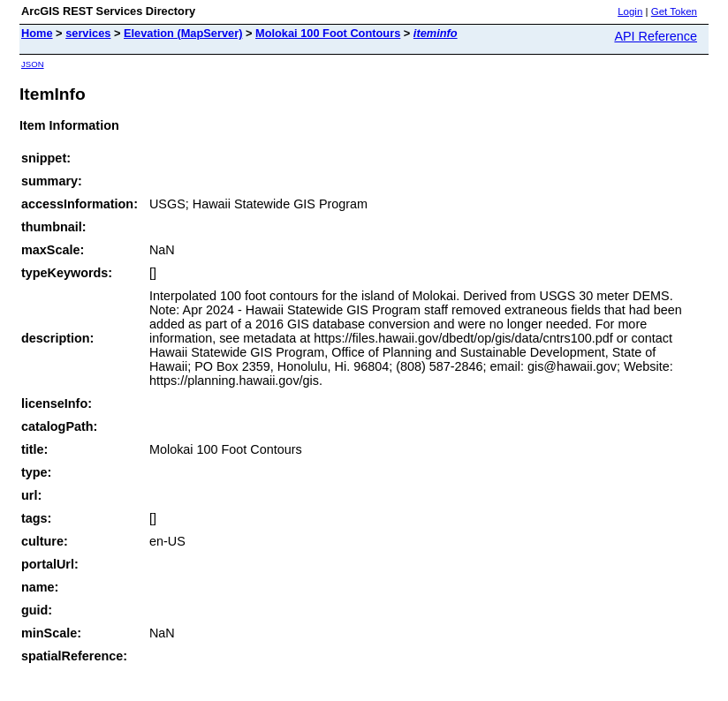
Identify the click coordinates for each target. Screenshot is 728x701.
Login (630, 11)
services (88, 33)
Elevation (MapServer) (183, 33)
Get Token (674, 11)
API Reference (656, 36)
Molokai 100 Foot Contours (328, 33)
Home (37, 33)
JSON (33, 64)
